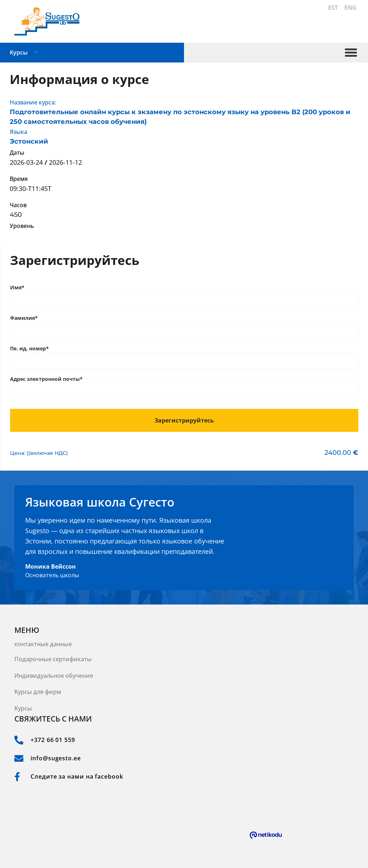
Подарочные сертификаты (53, 659)
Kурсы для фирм (38, 692)
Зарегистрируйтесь (184, 420)
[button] (351, 53)
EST (334, 7)
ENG (351, 7)
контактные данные (43, 644)
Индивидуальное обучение (54, 676)
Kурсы (23, 708)
